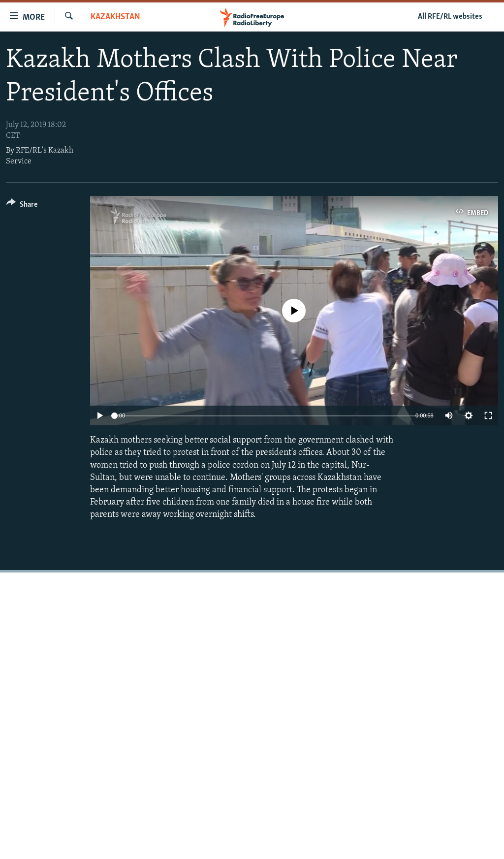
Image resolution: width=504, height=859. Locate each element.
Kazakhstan (115, 17)
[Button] (22, 206)
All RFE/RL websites (450, 17)
